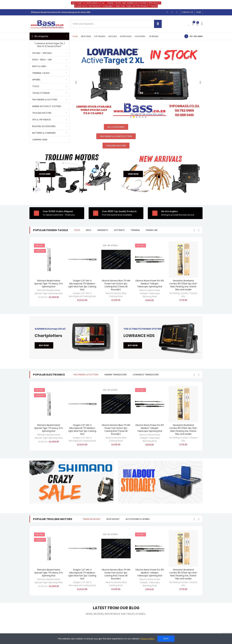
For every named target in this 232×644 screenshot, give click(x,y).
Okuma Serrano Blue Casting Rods (116, 295)
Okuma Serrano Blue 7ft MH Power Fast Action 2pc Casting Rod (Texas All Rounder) (116, 285)
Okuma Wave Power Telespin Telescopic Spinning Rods (150, 293)
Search (158, 24)
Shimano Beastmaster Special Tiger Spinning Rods (49, 292)
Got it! (166, 639)
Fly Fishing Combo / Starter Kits (183, 295)
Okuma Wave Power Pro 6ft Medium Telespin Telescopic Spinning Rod (150, 284)
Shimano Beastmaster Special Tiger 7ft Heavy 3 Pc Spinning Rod (49, 284)
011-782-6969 (196, 36)
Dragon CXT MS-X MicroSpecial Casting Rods (82, 295)
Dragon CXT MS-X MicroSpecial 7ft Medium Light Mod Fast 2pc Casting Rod (82, 285)
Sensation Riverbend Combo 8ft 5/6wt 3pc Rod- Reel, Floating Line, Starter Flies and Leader (183, 285)
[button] (187, 12)
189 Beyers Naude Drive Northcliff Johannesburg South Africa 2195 (61, 12)
